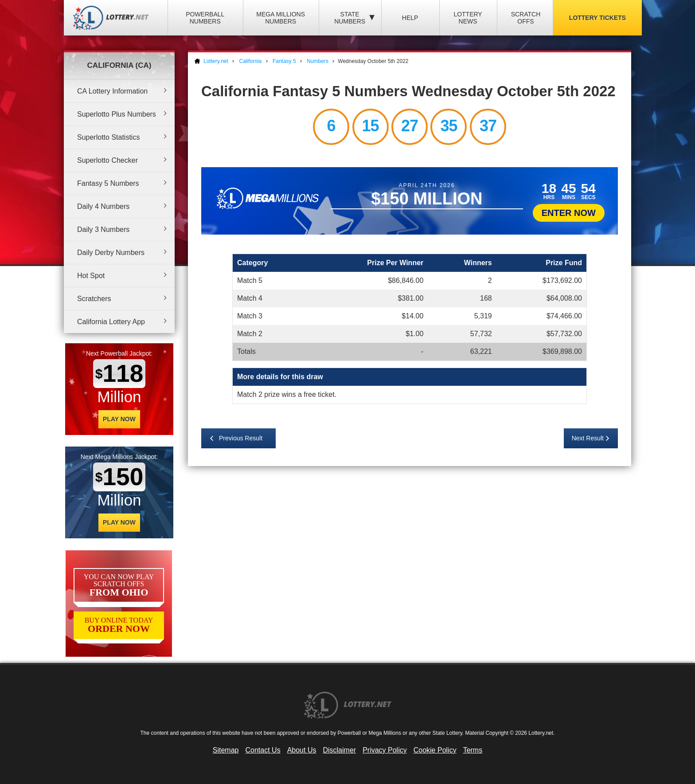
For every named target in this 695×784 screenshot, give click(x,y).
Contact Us (263, 750)
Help (410, 18)
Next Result (588, 438)
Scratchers (94, 299)
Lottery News (468, 18)
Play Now (119, 419)
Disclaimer (339, 750)
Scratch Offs (526, 18)
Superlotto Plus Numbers (117, 114)
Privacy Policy (385, 750)
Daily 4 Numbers (103, 206)
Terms (473, 750)
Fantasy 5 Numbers (108, 183)
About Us (302, 750)
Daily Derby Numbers (111, 253)
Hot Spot (91, 276)
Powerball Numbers (205, 18)
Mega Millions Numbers (281, 18)
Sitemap (226, 750)
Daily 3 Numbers (103, 229)
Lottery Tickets (597, 18)
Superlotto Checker (107, 160)
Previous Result (241, 438)
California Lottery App (111, 322)
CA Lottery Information (112, 91)
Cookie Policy (435, 750)
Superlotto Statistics (108, 137)
